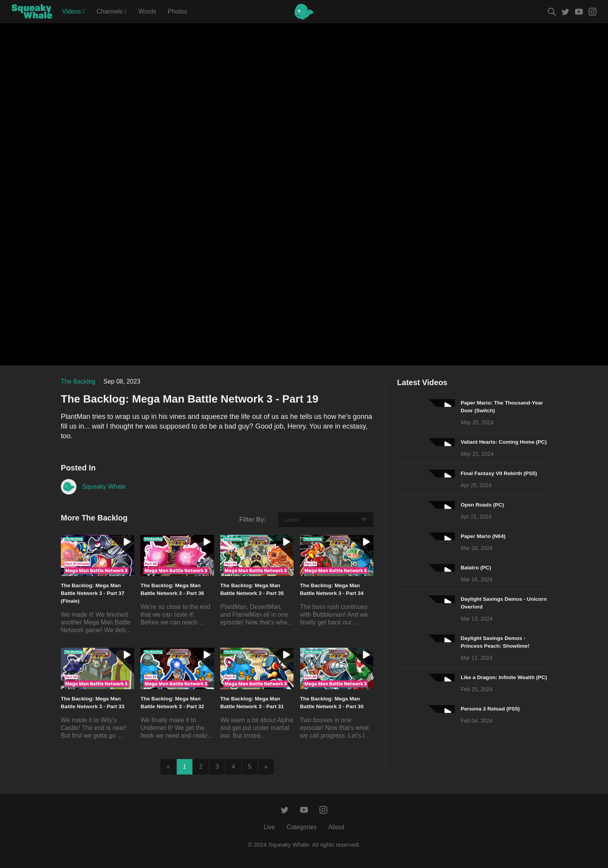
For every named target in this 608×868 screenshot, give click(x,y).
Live (269, 827)
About (336, 827)
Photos (178, 11)
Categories (301, 827)
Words (147, 11)
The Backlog (78, 381)
